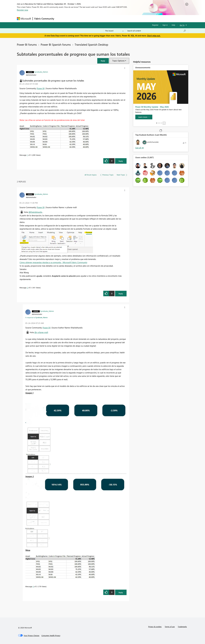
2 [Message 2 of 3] (27, 288)
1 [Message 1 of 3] (27, 155)
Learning (116, 18)
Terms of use (170, 627)
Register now (22, 10)
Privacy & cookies (155, 627)
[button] (103, 61)
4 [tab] (161, 123)
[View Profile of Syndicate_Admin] (41, 72)
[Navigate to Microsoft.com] (24, 19)
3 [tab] (160, 123)
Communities (94, 18)
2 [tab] (158, 123)
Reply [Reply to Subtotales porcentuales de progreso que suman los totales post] (121, 161)
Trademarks (182, 627)
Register (155, 25)
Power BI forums (27, 44)
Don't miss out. (154, 36)
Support (127, 18)
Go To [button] (182, 25)
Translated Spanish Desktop (91, 44)
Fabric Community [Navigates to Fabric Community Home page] (44, 19)
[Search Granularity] (114, 31)
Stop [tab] (164, 123)
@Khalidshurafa (35, 212)
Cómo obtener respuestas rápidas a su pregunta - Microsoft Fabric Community (53, 262)
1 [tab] (157, 123)
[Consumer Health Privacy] (51, 636)
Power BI (41, 88)
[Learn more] (144, 117)
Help (173, 25)
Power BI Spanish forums (56, 44)
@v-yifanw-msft (41, 332)
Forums (60, 18)
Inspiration (72, 18)
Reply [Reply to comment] (121, 294)
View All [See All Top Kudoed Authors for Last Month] (140, 148)
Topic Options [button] (118, 61)
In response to (36, 317)
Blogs (106, 18)
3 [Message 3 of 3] (33, 586)
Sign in (165, 25)
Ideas (82, 18)
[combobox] (157, 31)
